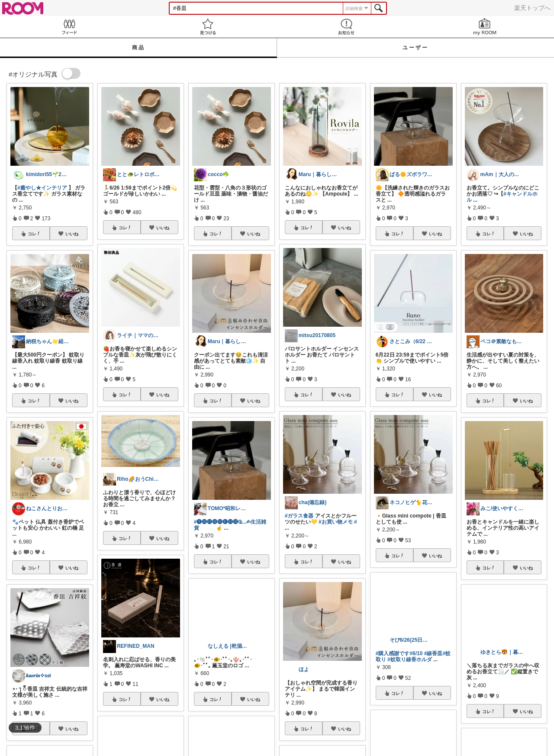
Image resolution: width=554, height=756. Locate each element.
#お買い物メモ (336, 522)
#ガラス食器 (299, 516)
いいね (72, 234)
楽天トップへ (532, 8)
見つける (208, 27)
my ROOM (485, 27)
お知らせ (346, 27)
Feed (69, 27)
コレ (34, 234)
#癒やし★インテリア (42, 188)
